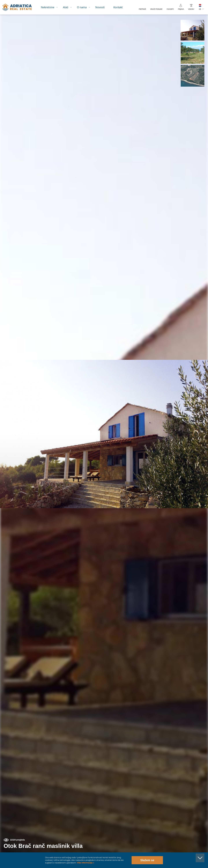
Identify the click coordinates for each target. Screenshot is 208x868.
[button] (192, 30)
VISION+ (191, 9)
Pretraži (142, 9)
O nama (82, 7)
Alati (66, 7)
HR (200, 9)
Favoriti (170, 9)
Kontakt (118, 7)
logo (17, 7)
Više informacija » (85, 863)
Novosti (100, 7)
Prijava (181, 9)
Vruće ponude (156, 9)
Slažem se (147, 860)
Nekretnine (48, 7)
